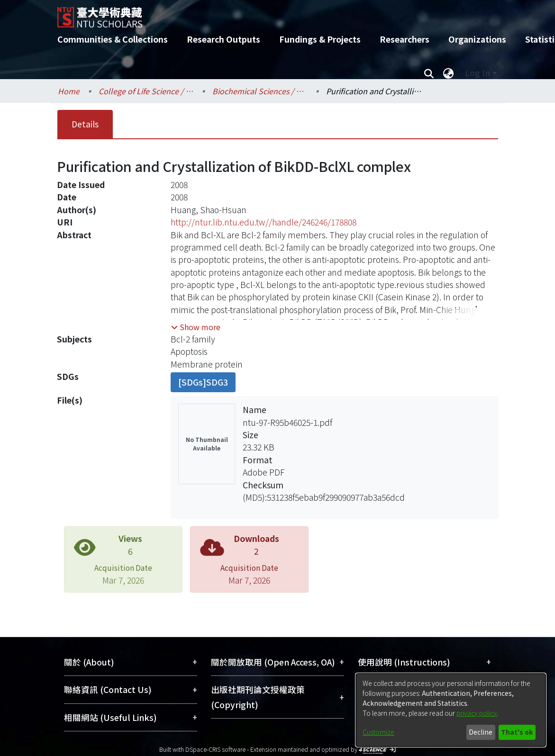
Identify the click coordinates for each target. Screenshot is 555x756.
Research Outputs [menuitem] (223, 39)
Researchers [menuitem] (405, 39)
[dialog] (451, 710)
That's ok (517, 732)
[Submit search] (429, 73)
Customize (378, 732)
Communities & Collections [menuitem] (113, 39)
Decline (481, 732)
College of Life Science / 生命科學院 (146, 91)
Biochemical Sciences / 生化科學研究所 (260, 91)
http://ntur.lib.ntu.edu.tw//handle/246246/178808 (264, 222)
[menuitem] (449, 73)
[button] (196, 327)
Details (85, 124)
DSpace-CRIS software (215, 749)
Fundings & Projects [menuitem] (320, 39)
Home (69, 91)
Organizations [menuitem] (477, 39)
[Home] (269, 14)
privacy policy (477, 713)
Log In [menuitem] (478, 73)
